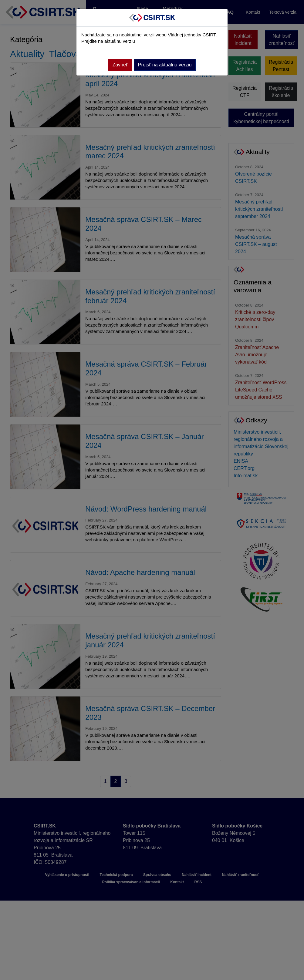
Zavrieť (120, 65)
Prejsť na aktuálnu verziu (165, 65)
